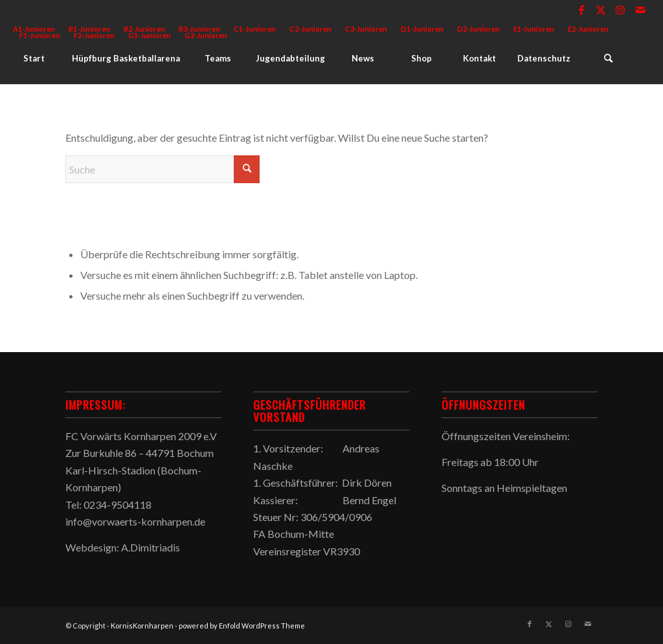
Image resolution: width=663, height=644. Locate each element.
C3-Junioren (366, 29)
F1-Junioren (40, 35)
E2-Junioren (588, 29)
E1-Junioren (534, 29)
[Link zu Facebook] (582, 10)
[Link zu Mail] (640, 10)
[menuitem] (255, 29)
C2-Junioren (310, 29)
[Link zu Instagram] (621, 10)
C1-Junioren (255, 29)
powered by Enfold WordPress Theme (242, 626)
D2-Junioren (478, 29)
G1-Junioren (150, 35)
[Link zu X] (601, 10)
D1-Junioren (422, 29)
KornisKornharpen (142, 626)
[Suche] (608, 58)
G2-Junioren (206, 35)
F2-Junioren (94, 35)
